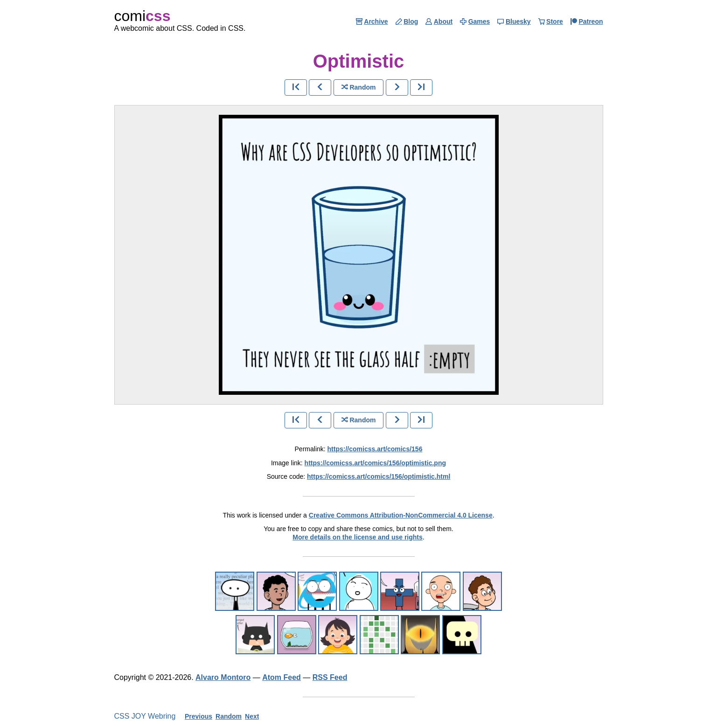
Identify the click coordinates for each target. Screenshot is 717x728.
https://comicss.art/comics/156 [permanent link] (375, 449)
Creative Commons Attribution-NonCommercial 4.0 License (401, 515)
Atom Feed (282, 677)
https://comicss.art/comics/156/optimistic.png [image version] (375, 463)
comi (143, 16)
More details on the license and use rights (358, 537)
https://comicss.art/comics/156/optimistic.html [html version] (379, 476)
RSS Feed (330, 677)
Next (252, 716)
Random (229, 716)
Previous (198, 716)
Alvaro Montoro (223, 677)
